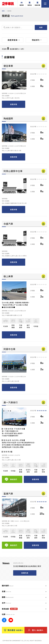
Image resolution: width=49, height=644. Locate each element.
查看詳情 (14, 104)
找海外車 (37, 4)
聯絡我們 (11, 479)
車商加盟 (10, 609)
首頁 (3, 11)
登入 (36, 630)
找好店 (30, 4)
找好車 (22, 4)
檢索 (41, 27)
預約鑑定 (13, 630)
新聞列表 (25, 573)
